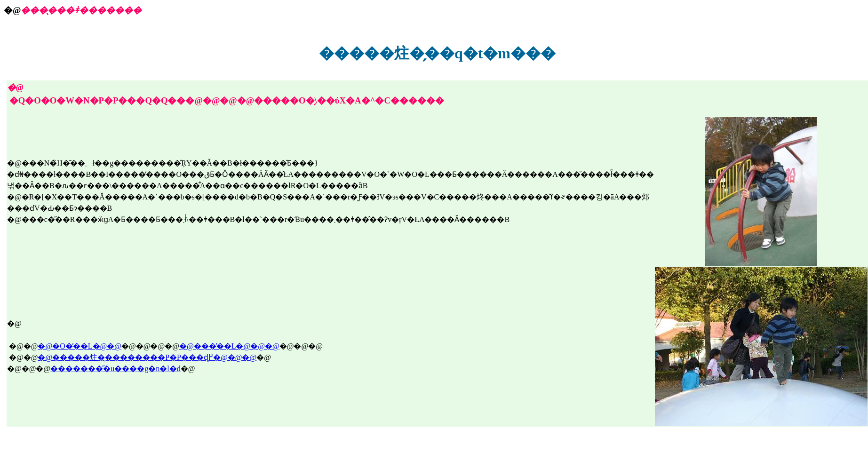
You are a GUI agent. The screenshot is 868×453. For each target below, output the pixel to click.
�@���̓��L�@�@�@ (229, 346)
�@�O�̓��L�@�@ (80, 346)
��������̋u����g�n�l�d (115, 369)
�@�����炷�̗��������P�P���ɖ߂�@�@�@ (147, 357)
